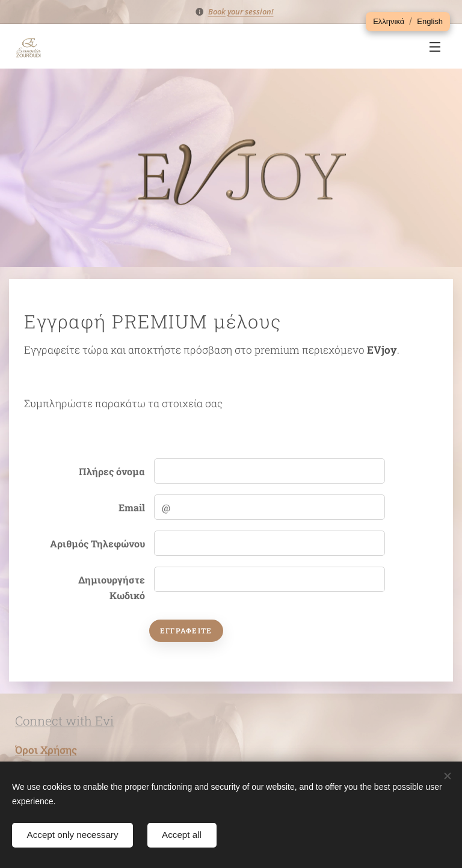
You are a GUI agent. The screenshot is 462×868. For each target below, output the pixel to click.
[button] (389, 22)
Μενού (435, 47)
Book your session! (241, 11)
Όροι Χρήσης (46, 750)
